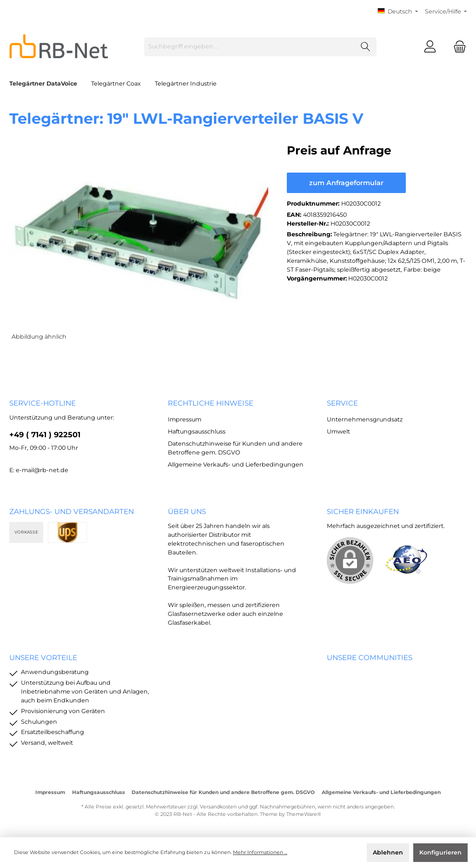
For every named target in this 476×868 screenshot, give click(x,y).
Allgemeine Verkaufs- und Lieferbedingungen (236, 464)
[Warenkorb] (457, 47)
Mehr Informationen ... (260, 852)
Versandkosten (218, 807)
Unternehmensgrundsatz (365, 419)
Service (342, 403)
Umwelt (338, 431)
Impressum (185, 419)
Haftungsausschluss (197, 431)
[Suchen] (366, 47)
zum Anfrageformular (346, 183)
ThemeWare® (304, 814)
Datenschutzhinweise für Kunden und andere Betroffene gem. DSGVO (223, 792)
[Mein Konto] (430, 47)
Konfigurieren (440, 852)
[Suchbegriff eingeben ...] (250, 47)
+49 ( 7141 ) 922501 (45, 434)
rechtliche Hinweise (211, 403)
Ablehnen (388, 852)
